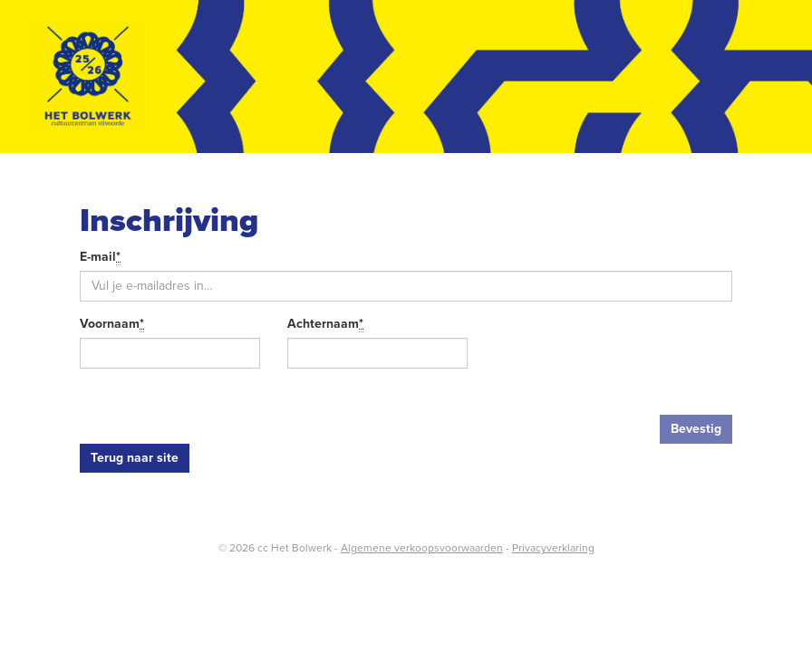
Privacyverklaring (553, 548)
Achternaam (325, 325)
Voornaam (112, 325)
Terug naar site (135, 458)
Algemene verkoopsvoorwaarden (422, 548)
